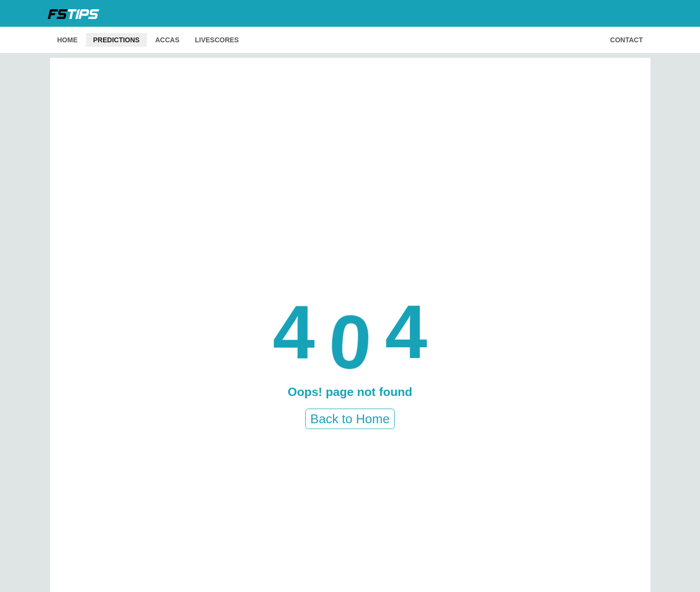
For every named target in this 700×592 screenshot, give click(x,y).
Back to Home (350, 419)
